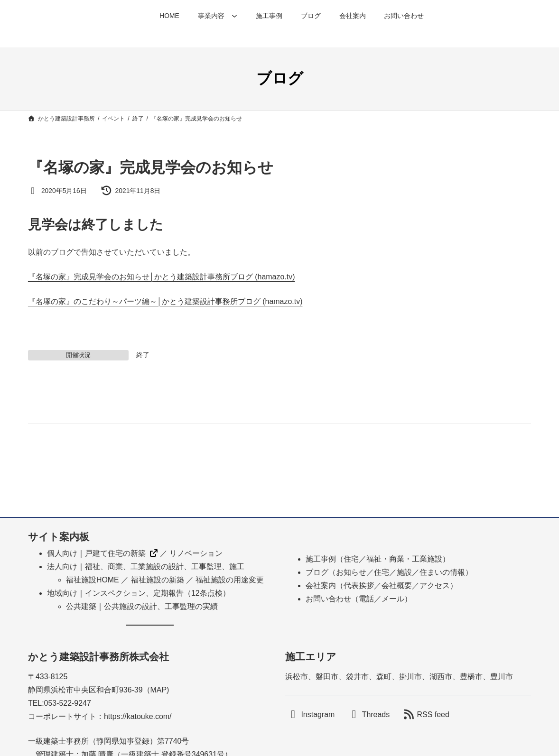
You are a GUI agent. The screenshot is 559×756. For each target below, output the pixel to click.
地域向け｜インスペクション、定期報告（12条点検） (139, 593)
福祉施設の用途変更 (230, 580)
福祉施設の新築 (158, 580)
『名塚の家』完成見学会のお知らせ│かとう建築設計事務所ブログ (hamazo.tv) (162, 277)
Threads (376, 715)
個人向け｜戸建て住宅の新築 (96, 553)
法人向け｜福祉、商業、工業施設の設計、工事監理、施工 (146, 567)
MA (156, 690)
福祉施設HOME (93, 580)
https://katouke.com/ (138, 716)
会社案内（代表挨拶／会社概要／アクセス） (382, 585)
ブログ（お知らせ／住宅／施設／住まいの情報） (389, 572)
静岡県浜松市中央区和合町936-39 (85, 690)
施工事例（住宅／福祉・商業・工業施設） (378, 559)
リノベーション (196, 553)
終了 (143, 355)
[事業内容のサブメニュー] (234, 16)
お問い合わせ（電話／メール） (359, 599)
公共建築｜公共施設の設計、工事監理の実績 (142, 606)
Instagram (318, 715)
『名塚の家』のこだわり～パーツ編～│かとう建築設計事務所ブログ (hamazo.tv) (165, 301)
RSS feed (433, 715)
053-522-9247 (68, 703)
